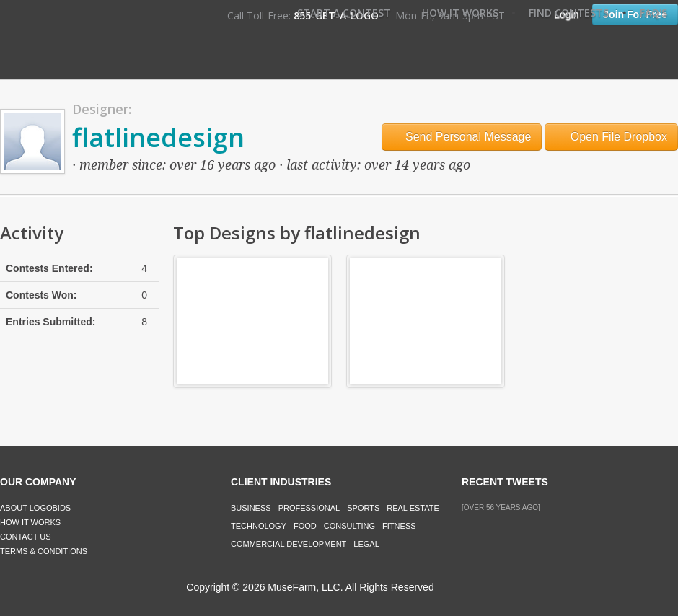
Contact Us (26, 537)
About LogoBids (35, 508)
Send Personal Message (462, 137)
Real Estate (413, 508)
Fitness (399, 526)
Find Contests (569, 13)
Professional (309, 508)
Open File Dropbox (611, 137)
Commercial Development (289, 544)
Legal (366, 544)
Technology (259, 526)
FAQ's (653, 13)
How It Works (460, 13)
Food (305, 526)
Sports (363, 508)
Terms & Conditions (44, 551)
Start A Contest (344, 13)
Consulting (349, 526)
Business (251, 508)
